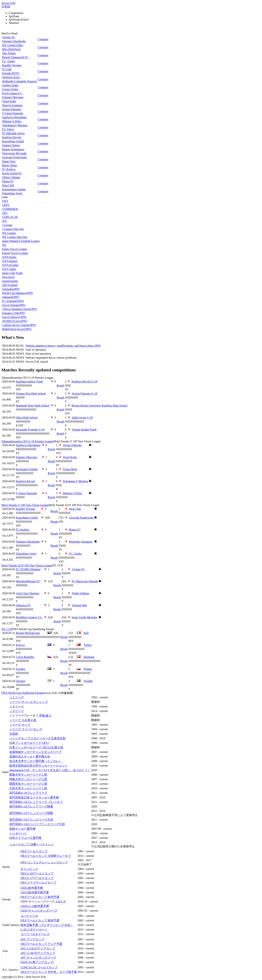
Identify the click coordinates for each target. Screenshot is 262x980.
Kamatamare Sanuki (14, 189)
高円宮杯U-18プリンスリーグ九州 (31, 820)
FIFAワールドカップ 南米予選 (40, 920)
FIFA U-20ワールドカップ (37, 873)
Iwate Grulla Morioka (84, 617)
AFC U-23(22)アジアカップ (38, 948)
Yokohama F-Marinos (15, 125)
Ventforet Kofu (11, 77)
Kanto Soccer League (15, 249)
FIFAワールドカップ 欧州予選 (40, 897)
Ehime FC (8, 181)
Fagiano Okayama (13, 97)
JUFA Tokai (9, 269)
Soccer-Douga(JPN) (14, 305)
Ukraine (21, 681)
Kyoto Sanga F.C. (12, 93)
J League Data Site (13, 229)
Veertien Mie (79, 605)
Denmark (89, 657)
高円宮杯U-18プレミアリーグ (28, 793)
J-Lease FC (78, 569)
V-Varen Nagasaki (13, 113)
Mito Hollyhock (11, 49)
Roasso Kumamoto (13, 149)
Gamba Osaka (10, 85)
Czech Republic (25, 657)
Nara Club (8, 185)
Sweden (20, 669)
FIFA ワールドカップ (34, 851)
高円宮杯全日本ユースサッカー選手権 (34, 797)
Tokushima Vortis (12, 193)
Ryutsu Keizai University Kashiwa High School (99, 405)
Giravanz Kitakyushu (14, 157)
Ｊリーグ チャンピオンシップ (29, 702)
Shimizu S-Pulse (12, 121)
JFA (4, 221)
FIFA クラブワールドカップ (38, 883)
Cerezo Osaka (10, 89)
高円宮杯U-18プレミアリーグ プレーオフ (36, 802)
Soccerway (8, 277)
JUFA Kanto (9, 257)
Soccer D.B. (9, 3)
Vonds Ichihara (80, 593)
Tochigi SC (9, 37)
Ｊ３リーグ (17, 711)
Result (60, 385)
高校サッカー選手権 (22, 829)
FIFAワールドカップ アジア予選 (41, 944)
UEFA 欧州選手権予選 (35, 892)
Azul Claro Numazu (28, 593)
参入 (49, 716)
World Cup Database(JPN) (17, 293)
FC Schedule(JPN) (13, 301)
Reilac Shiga (9, 165)
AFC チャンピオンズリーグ (38, 958)
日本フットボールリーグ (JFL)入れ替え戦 (36, 747)
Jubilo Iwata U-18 (82, 417)
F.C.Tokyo (8, 129)
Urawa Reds (70, 469)
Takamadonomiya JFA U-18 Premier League (27, 441)
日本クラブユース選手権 (25, 838)
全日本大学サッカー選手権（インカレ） (35, 761)
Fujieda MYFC (11, 73)
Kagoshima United (13, 141)
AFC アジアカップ (32, 939)
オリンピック (29, 869)
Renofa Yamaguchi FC (15, 57)
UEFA (6, 205)
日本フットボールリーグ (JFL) (29, 743)
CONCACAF (10, 217)
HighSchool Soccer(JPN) (17, 329)
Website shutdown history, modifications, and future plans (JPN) (63, 346)
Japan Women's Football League (21, 241)
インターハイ (18, 833)
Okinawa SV (23, 605)
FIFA (5, 201)
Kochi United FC (12, 173)
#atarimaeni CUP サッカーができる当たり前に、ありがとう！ (50, 770)
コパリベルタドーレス (35, 934)
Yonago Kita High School (31, 393)
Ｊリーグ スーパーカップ (26, 729)
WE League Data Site (15, 237)
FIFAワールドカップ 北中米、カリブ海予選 (49, 972)
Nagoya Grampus (12, 105)
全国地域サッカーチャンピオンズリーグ (35, 752)
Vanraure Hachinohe (14, 41)
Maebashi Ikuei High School (33, 405)
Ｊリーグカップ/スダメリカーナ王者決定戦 (37, 738)
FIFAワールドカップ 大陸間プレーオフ (46, 856)
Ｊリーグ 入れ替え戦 (23, 720)
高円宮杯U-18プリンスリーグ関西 (31, 813)
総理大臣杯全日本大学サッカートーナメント (38, 766)
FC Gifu (7, 69)
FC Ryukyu (9, 169)
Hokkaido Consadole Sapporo (19, 81)
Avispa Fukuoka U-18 (84, 393)
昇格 (42, 716)
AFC (5, 213)
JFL (4, 245)
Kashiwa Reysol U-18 (84, 381)
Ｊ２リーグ (17, 706)
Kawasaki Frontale (27, 469)
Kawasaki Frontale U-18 (30, 430)
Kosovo (20, 645)
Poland (88, 669)
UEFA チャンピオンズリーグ (39, 911)
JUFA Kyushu (10, 265)
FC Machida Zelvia (13, 133)
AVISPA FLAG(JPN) (14, 321)
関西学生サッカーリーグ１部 (28, 784)
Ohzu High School (27, 417)
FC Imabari (22, 530)
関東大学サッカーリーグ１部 (28, 775)
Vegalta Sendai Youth (84, 430)
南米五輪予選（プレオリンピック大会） (47, 925)
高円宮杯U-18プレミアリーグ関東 (31, 807)
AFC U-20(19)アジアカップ (38, 953)
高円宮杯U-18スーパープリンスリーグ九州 (37, 824)
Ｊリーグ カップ (20, 725)
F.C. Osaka (8, 61)
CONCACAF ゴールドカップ (39, 967)
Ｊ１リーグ (17, 697)
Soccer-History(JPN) (14, 317)
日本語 (6, 6)
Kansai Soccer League (15, 253)
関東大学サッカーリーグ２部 (28, 779)
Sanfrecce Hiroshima (14, 117)
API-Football (10, 285)
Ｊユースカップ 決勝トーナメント (31, 844)
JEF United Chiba (12, 45)
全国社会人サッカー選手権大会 (30, 756)
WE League (9, 233)
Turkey (88, 645)
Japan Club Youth (12, 273)
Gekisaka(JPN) (11, 289)
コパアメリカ (29, 916)
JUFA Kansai (10, 261)
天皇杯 (14, 734)
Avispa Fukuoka (11, 109)
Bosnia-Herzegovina (28, 633)
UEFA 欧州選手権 (32, 888)
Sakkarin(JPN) (11, 297)
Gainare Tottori (11, 145)
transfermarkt (10, 281)
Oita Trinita (9, 53)
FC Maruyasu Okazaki (85, 581)
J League (7, 225)
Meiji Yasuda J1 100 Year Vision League (25, 505)
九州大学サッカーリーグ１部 (28, 788)
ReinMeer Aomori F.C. (29, 617)
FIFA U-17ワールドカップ (37, 878)
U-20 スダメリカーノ (34, 930)
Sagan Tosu (9, 161)
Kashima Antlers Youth (29, 381)
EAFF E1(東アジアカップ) (37, 962)
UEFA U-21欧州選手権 (35, 906)
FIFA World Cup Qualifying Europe (22, 693)
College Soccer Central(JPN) (19, 325)
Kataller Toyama (12, 65)
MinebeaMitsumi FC (28, 581)
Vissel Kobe (9, 101)
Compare (43, 39)
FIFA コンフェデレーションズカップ (44, 862)
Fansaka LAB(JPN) (13, 313)
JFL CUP (7, 629)
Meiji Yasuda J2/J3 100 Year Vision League (27, 565)
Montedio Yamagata (81, 542)
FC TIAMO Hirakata (28, 569)
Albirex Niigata (11, 177)
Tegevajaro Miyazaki (14, 153)
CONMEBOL (10, 209)
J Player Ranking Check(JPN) (19, 309)
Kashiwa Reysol (11, 137)
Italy (86, 633)
